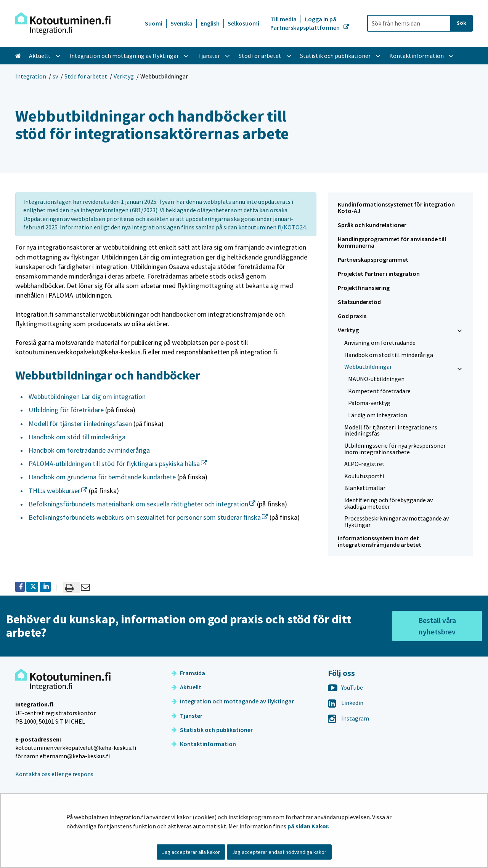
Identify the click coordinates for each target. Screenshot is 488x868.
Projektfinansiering (364, 288)
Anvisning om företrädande (380, 343)
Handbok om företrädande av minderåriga (89, 450)
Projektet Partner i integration (379, 274)
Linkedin (346, 703)
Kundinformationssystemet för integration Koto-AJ (396, 207)
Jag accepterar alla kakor (191, 852)
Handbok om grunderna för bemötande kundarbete (102, 477)
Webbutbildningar (368, 367)
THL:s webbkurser (58, 491)
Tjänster (187, 716)
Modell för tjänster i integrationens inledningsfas (391, 430)
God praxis (352, 316)
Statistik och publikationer (212, 730)
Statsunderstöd (359, 302)
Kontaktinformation (204, 744)
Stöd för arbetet (86, 76)
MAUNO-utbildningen (376, 379)
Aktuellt (186, 687)
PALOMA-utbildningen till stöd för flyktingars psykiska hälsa (118, 464)
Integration (31, 76)
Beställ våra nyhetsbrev (437, 626)
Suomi (154, 23)
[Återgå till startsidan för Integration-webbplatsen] (63, 23)
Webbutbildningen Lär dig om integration (87, 396)
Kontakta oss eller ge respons (54, 774)
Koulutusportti (364, 476)
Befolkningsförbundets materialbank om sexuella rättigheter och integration (142, 504)
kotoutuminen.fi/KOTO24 (272, 227)
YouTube (345, 687)
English (210, 23)
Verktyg (124, 76)
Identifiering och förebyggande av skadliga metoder (388, 503)
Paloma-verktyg (369, 403)
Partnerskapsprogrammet (373, 259)
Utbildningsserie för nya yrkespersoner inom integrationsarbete (395, 449)
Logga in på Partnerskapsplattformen (306, 23)
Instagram (348, 718)
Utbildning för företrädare (66, 410)
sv (55, 76)
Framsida (188, 673)
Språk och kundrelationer (372, 225)
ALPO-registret (364, 464)
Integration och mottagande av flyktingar (233, 701)
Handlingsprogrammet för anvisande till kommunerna (392, 242)
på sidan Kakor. (308, 826)
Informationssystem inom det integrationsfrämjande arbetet (380, 541)
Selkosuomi (243, 23)
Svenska (181, 23)
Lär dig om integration (378, 415)
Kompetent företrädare (379, 391)
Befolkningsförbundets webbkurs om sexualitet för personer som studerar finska (148, 517)
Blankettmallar (365, 488)
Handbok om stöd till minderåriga (77, 437)
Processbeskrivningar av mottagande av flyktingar (396, 521)
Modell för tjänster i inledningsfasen (80, 424)
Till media (284, 19)
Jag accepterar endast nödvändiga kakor (279, 852)
